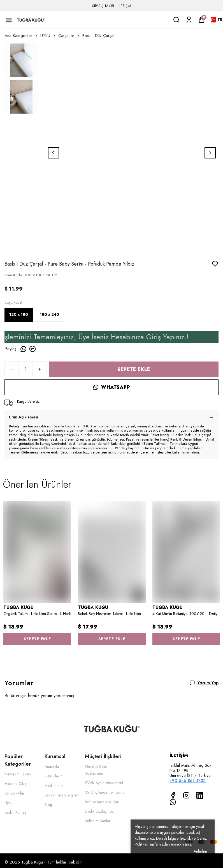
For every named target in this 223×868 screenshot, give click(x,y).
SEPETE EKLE (134, 369)
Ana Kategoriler (21, 36)
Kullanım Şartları (98, 821)
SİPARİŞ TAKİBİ (103, 6)
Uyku (8, 803)
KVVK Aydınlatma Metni (104, 783)
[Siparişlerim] (189, 20)
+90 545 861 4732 (188, 780)
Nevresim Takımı (18, 774)
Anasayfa (52, 766)
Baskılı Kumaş (15, 812)
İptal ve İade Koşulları (102, 802)
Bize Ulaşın (54, 776)
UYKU (48, 36)
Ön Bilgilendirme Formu (105, 792)
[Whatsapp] (173, 802)
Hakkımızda (54, 786)
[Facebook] (173, 795)
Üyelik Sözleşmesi (99, 811)
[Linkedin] (200, 795)
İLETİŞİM (125, 6)
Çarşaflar (69, 36)
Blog (48, 805)
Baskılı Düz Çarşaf (98, 36)
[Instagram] (186, 795)
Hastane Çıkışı (16, 784)
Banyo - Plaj (14, 793)
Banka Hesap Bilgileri (62, 795)
